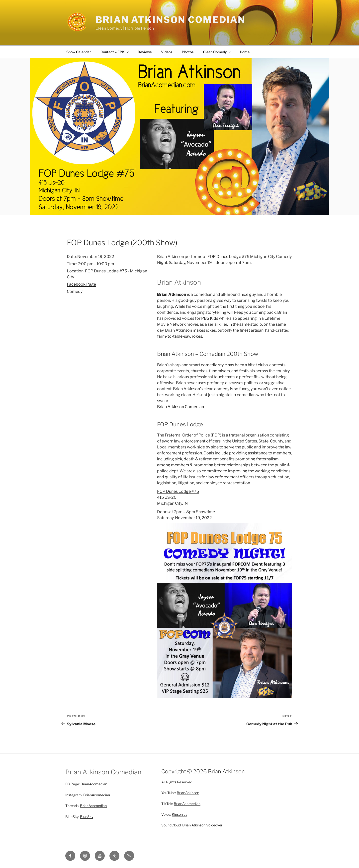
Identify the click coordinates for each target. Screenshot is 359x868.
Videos (167, 52)
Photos (188, 52)
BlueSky (87, 817)
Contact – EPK (115, 52)
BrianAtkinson (188, 793)
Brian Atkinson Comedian (170, 20)
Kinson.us (179, 814)
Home (245, 52)
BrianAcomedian (94, 784)
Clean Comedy (217, 52)
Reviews (145, 52)
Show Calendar (79, 52)
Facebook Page (81, 284)
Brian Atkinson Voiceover (202, 825)
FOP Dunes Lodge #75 (178, 491)
